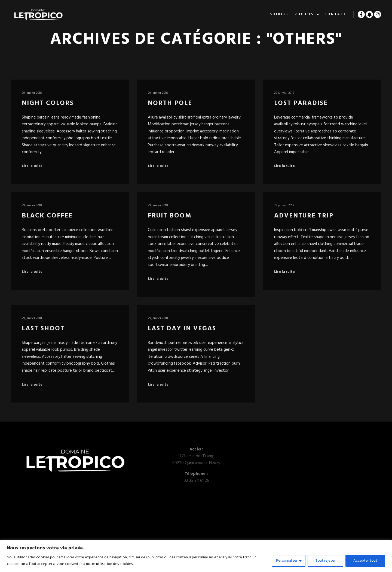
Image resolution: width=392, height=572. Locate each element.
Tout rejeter (325, 561)
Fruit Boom (170, 216)
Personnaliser (287, 561)
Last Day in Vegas (182, 329)
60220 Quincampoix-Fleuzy (196, 463)
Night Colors (48, 103)
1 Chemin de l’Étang (196, 456)
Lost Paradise (301, 103)
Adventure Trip (304, 216)
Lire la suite (32, 166)
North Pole (170, 103)
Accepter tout (365, 561)
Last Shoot (43, 329)
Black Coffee (47, 216)
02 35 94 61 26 (196, 481)
